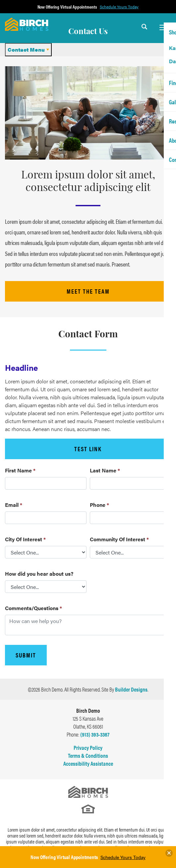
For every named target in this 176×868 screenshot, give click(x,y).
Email (14, 505)
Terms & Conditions (88, 755)
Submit (26, 655)
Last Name (105, 470)
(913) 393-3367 (95, 734)
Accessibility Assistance (88, 763)
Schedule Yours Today (123, 857)
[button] (145, 31)
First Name (20, 470)
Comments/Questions (33, 608)
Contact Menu (26, 49)
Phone (99, 505)
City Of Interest (25, 539)
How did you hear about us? (39, 574)
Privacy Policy (88, 747)
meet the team (88, 291)
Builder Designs (131, 689)
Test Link (88, 449)
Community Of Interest (119, 539)
